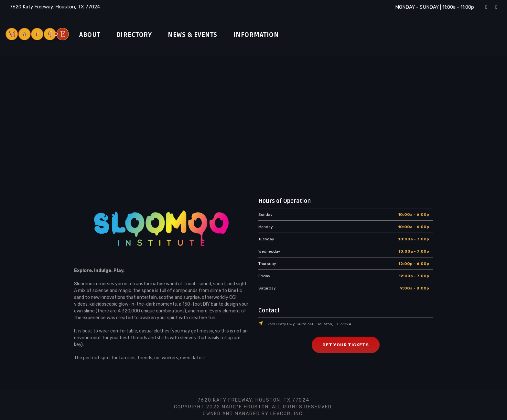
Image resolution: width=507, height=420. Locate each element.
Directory (139, 35)
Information (270, 35)
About (91, 35)
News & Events (202, 35)
